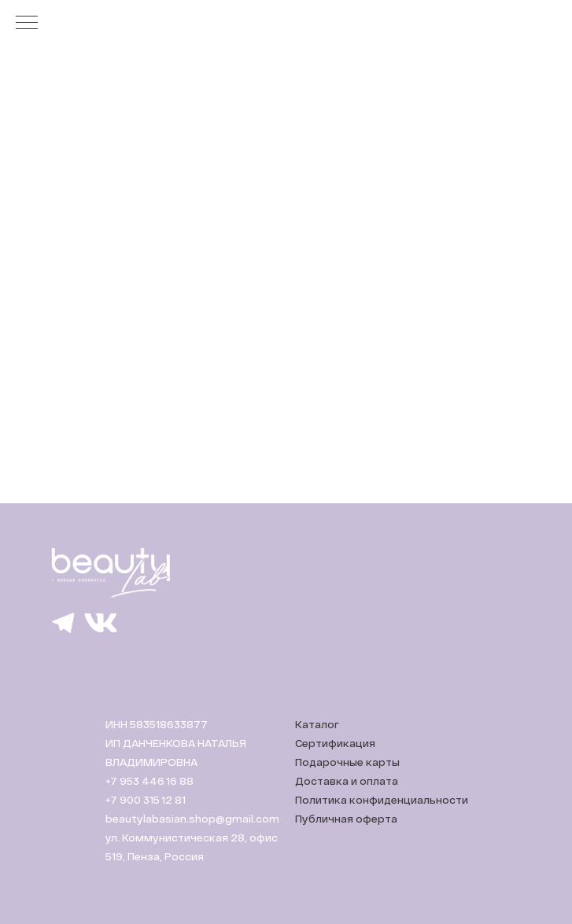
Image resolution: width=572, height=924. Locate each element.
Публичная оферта (346, 819)
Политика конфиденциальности (382, 800)
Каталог (317, 724)
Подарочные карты (347, 762)
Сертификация (335, 743)
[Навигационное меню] (27, 24)
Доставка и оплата (347, 781)
